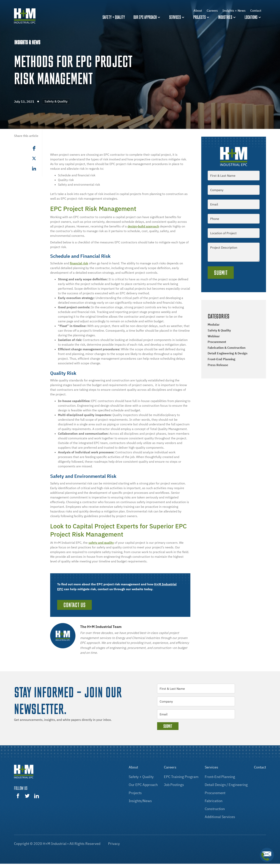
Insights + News (234, 10)
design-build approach (143, 226)
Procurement (217, 342)
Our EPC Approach (145, 17)
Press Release (218, 365)
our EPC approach (143, 785)
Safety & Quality (219, 330)
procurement (215, 793)
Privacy (114, 844)
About (198, 10)
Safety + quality (114, 17)
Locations (251, 17)
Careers (212, 10)
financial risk (79, 263)
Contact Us (74, 605)
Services (175, 17)
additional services (220, 817)
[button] (147, 17)
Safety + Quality (141, 777)
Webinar (214, 336)
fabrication (214, 801)
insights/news (140, 801)
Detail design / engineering (226, 785)
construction (215, 809)
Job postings (174, 785)
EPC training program (181, 777)
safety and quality (101, 543)
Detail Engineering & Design (227, 353)
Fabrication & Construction (227, 348)
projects (135, 793)
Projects (199, 17)
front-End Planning (220, 777)
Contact (256, 10)
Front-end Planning (221, 359)
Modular (214, 324)
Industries (225, 17)
